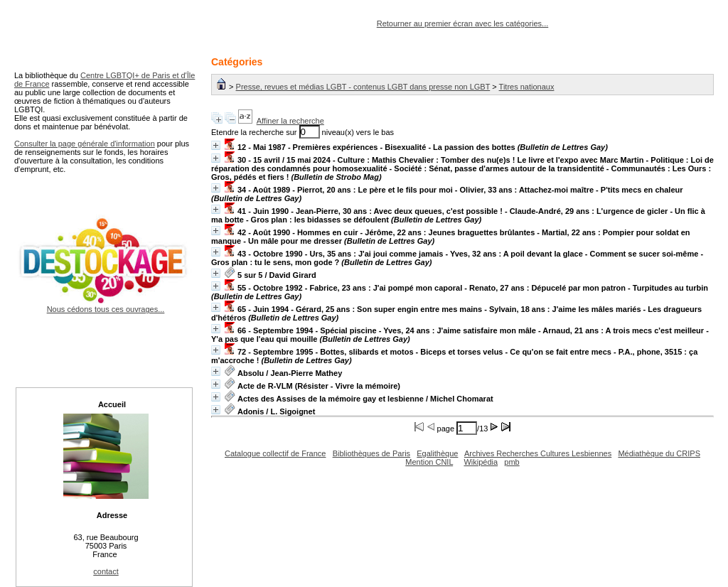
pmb (512, 462)
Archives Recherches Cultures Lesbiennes (538, 453)
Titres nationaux (527, 87)
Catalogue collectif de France (275, 453)
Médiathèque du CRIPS (659, 453)
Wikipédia (481, 462)
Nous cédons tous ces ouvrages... (106, 305)
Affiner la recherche (290, 121)
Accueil (112, 404)
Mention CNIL (429, 462)
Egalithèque (437, 453)
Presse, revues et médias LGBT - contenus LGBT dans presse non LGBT (363, 87)
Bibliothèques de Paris (371, 453)
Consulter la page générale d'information (85, 144)
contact (106, 571)
